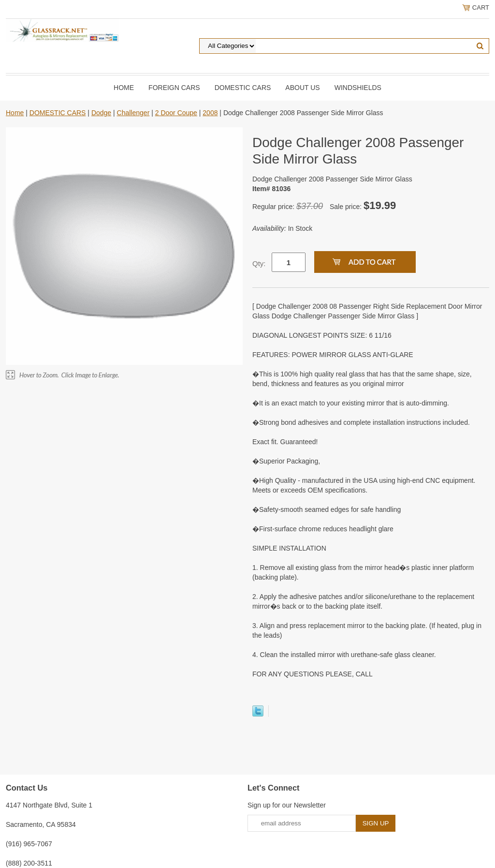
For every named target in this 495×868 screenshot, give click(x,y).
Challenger (133, 113)
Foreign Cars (174, 88)
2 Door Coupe (176, 113)
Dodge (101, 113)
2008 (210, 113)
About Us (302, 88)
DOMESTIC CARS (243, 88)
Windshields (358, 88)
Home (124, 88)
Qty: (259, 263)
